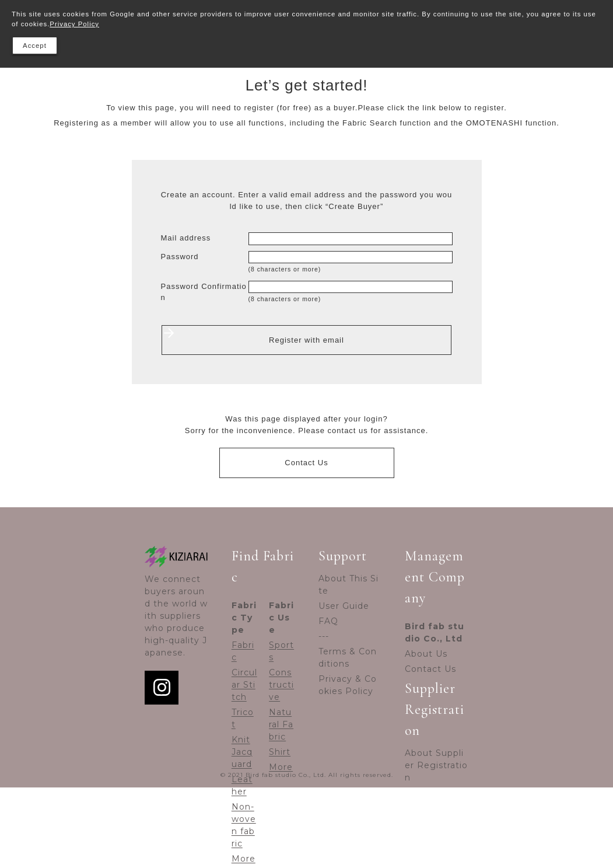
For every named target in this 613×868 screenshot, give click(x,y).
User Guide (344, 606)
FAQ (328, 621)
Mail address (186, 238)
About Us (426, 654)
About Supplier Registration (436, 765)
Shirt (280, 752)
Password (180, 257)
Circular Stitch (244, 685)
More (244, 859)
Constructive (281, 685)
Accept (35, 46)
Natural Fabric (281, 724)
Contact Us (306, 463)
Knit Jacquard (242, 752)
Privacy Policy (74, 24)
